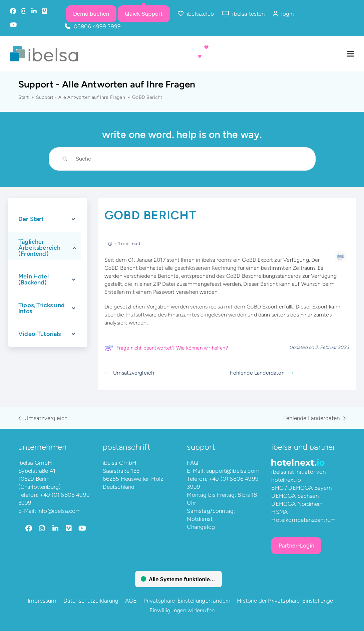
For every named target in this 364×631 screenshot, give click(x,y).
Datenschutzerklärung (91, 601)
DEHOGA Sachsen (295, 496)
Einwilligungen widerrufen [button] (182, 610)
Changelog (201, 527)
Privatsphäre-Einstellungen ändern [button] (187, 601)
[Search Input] (191, 159)
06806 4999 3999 (97, 26)
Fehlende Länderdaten (261, 373)
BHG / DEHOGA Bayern (301, 488)
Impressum (42, 601)
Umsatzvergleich (129, 373)
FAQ (193, 463)
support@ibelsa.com (233, 471)
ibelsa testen (248, 14)
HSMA (279, 512)
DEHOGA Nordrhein (297, 504)
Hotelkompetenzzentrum (303, 520)
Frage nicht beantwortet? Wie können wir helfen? (166, 348)
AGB (131, 601)
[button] (350, 54)
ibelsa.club (200, 14)
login (288, 14)
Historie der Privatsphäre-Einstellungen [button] (287, 601)
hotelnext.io (286, 480)
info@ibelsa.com (59, 511)
